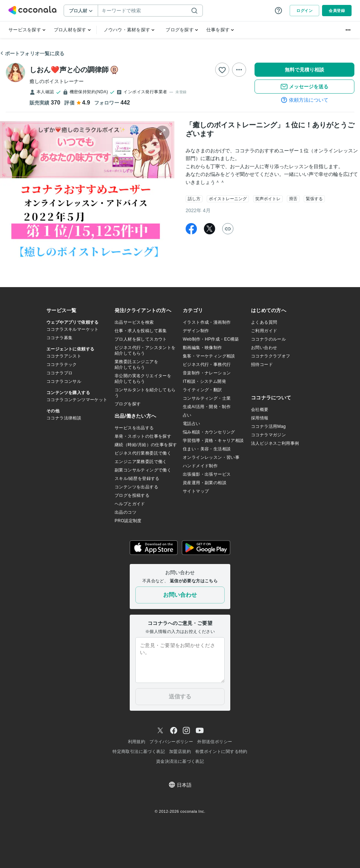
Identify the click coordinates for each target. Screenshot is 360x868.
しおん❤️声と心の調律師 (69, 70)
